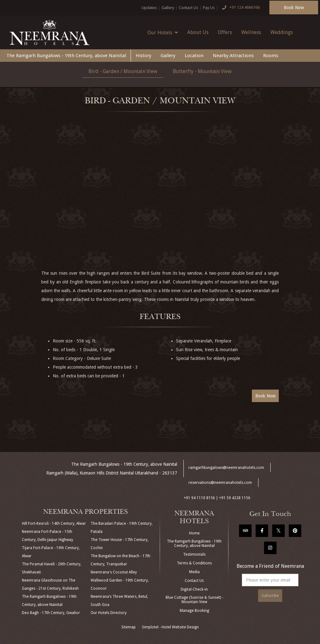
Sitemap (128, 627)
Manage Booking (194, 611)
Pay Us (209, 8)
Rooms (271, 56)
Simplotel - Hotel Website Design (170, 627)
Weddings (282, 32)
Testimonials (194, 554)
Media (194, 572)
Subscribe (270, 596)
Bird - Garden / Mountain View (123, 71)
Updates (149, 8)
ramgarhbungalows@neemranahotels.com (226, 468)
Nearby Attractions (233, 56)
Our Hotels (163, 32)
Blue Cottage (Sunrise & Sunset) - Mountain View (194, 600)
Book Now (294, 7)
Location (194, 56)
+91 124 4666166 (240, 8)
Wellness (251, 32)
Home (194, 533)
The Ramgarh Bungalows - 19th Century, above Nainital (66, 56)
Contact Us (188, 8)
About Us (198, 32)
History (143, 56)
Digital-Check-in (194, 589)
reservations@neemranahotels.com (220, 483)
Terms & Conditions (194, 563)
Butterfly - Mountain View (202, 71)
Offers (225, 32)
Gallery (168, 8)
